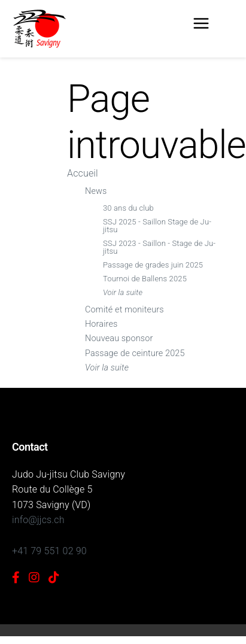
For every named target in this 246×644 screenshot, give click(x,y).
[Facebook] (16, 578)
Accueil (83, 173)
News (96, 191)
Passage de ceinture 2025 (135, 353)
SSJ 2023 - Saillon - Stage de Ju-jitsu (159, 247)
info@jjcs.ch (38, 520)
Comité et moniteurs (124, 310)
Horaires (101, 324)
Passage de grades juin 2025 (153, 265)
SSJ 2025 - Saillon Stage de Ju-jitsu (157, 226)
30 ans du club (128, 208)
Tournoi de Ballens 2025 (145, 279)
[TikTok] (54, 578)
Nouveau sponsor (119, 338)
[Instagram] (34, 578)
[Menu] (201, 26)
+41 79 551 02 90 (49, 551)
